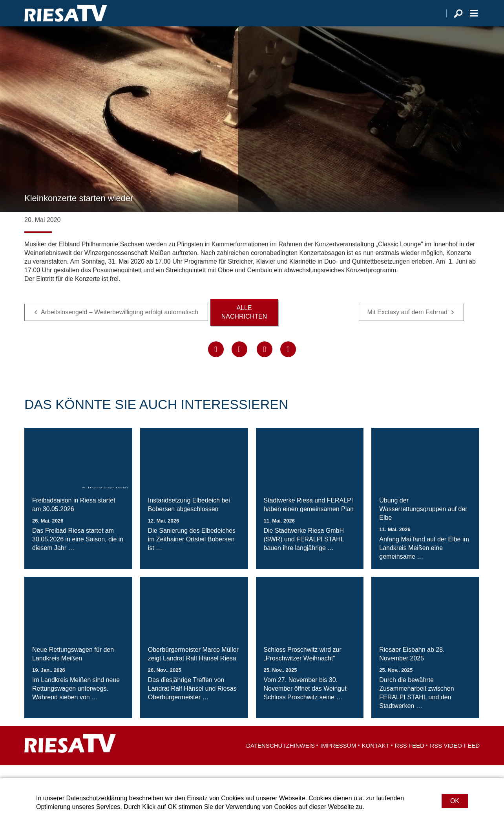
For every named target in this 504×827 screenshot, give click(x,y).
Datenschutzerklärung (97, 798)
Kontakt (376, 758)
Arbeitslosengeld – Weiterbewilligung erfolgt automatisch (120, 325)
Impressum (338, 758)
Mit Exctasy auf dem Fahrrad (407, 325)
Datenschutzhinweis (280, 758)
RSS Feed (410, 758)
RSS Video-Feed (455, 758)
